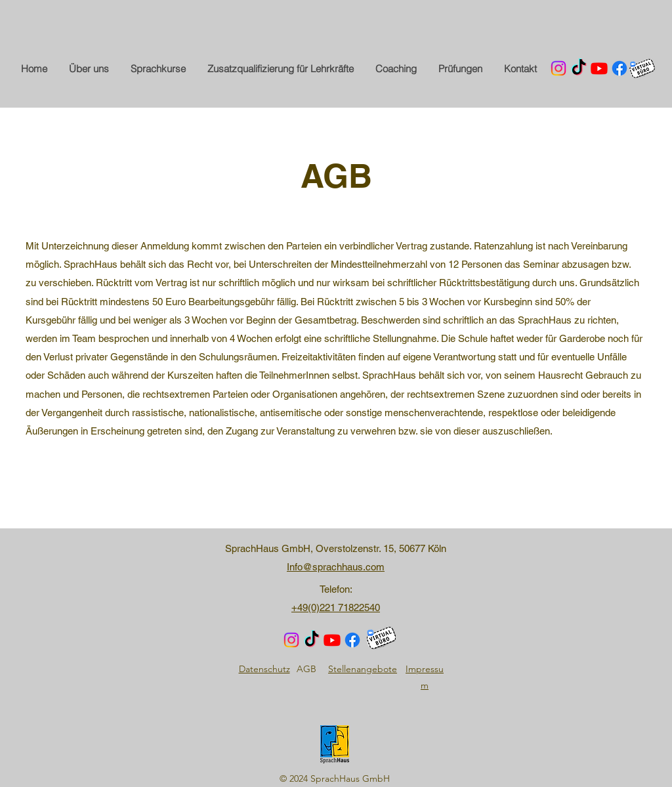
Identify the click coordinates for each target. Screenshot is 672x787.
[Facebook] (619, 68)
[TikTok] (579, 68)
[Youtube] (599, 68)
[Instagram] (558, 68)
